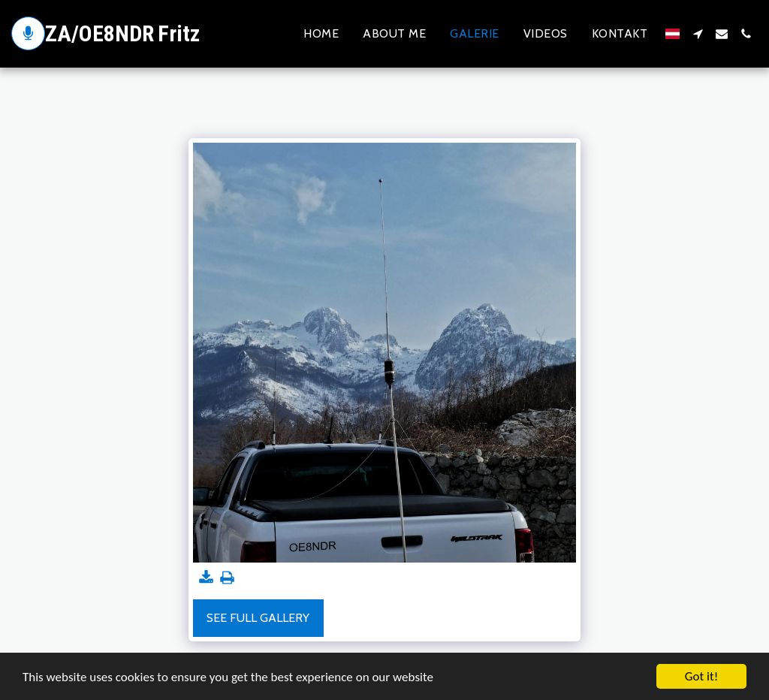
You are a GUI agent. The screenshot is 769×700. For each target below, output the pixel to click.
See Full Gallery (258, 618)
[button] (698, 34)
